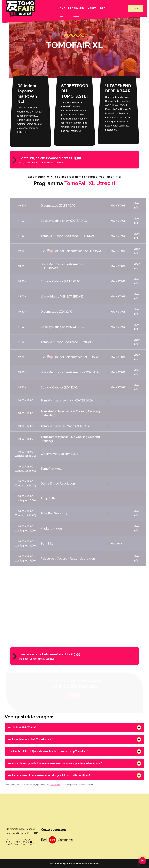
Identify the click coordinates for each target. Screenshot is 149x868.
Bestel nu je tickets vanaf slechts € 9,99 (50, 158)
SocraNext (55, 784)
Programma (76, 8)
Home (61, 8)
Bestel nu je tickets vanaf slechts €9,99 (50, 654)
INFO (103, 8)
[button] (139, 728)
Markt (92, 8)
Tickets (135, 8)
